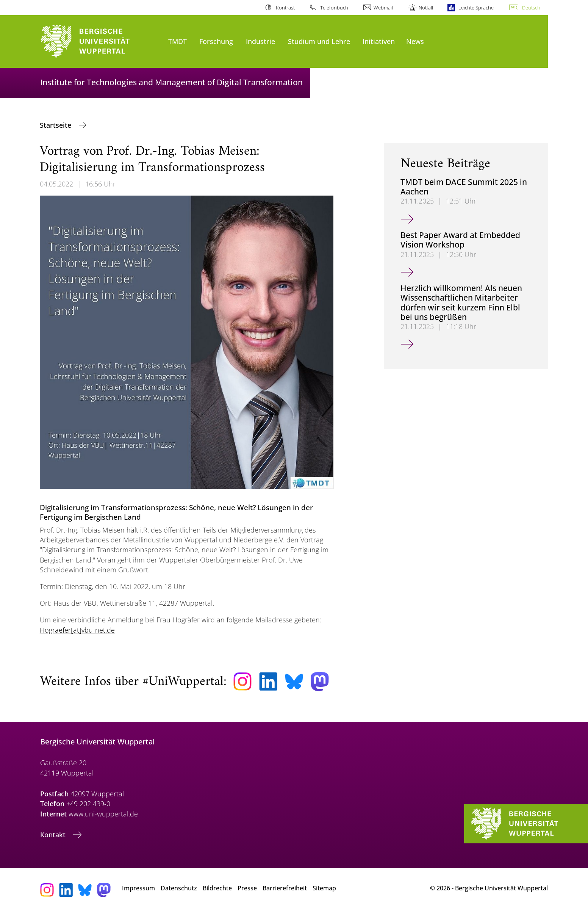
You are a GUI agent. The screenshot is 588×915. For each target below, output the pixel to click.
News (415, 41)
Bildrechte (217, 888)
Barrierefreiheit (285, 888)
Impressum (138, 888)
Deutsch (531, 8)
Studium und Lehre (319, 41)
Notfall (426, 8)
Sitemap (324, 888)
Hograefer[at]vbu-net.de (77, 630)
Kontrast (285, 8)
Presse (247, 888)
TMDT (177, 41)
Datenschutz (179, 888)
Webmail (383, 8)
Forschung (216, 41)
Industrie (260, 41)
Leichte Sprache (476, 8)
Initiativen (379, 41)
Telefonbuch (334, 8)
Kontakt (54, 835)
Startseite (56, 125)
